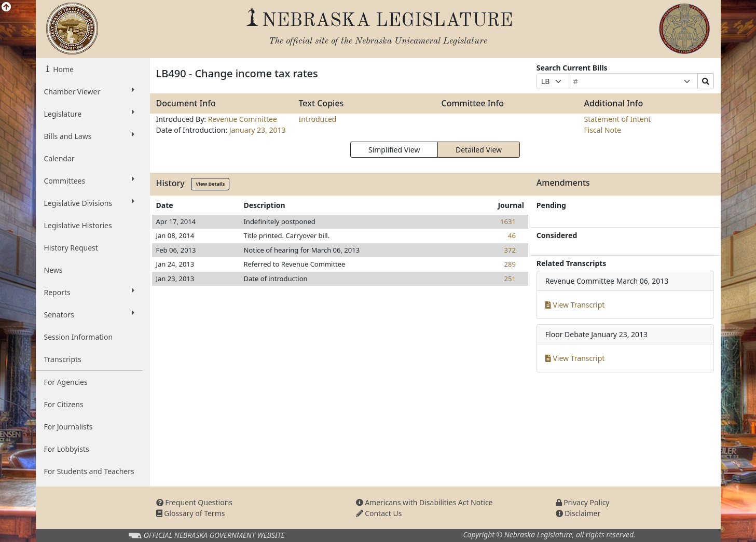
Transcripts (63, 359)
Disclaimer (578, 513)
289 (510, 264)
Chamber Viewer (89, 91)
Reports (89, 292)
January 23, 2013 (258, 130)
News (53, 270)
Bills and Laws (89, 136)
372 (510, 250)
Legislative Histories (78, 225)
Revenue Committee (243, 119)
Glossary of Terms (191, 513)
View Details (210, 184)
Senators (89, 314)
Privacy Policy (583, 502)
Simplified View (394, 150)
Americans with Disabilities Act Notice (424, 502)
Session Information (79, 337)
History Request (71, 248)
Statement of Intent (618, 119)
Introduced (318, 119)
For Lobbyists (67, 449)
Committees (89, 180)
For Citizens (64, 404)
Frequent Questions (195, 502)
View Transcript (575, 305)
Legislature (89, 114)
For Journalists (68, 427)
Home (63, 69)
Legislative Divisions (89, 203)
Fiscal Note (603, 130)
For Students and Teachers (89, 471)
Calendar (59, 158)
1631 (508, 221)
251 (510, 279)
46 (512, 235)
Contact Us (379, 513)
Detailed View (479, 150)
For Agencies (66, 382)
